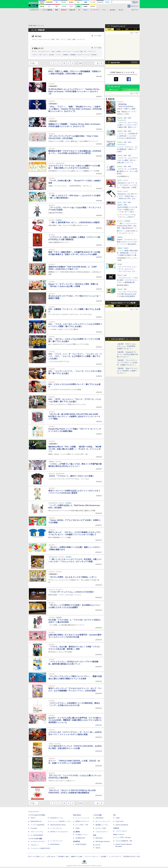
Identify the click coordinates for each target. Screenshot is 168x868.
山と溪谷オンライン (82, 835)
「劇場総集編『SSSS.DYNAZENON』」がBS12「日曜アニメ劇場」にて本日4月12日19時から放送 (127, 109)
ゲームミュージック (44, 39)
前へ (32, 63)
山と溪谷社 (77, 832)
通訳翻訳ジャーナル (102, 825)
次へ (100, 63)
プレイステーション (44, 51)
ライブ (63, 39)
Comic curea (119, 821)
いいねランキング (131, 90)
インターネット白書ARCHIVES (40, 848)
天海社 (118, 818)
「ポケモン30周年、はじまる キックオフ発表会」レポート (73, 577)
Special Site (115, 62)
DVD (58, 39)
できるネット (35, 845)
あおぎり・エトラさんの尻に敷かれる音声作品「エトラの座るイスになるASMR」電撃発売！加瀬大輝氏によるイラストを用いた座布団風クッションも (75, 720)
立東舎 (77, 828)
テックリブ (97, 845)
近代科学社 (77, 841)
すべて (34, 39)
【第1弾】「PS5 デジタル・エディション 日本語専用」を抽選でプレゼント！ (127, 346)
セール (87, 55)
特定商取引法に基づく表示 (132, 857)
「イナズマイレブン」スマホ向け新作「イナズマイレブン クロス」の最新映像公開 (127, 280)
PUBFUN (116, 828)
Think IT (33, 818)
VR (40, 55)
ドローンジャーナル (37, 832)
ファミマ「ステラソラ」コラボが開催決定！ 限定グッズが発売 (127, 149)
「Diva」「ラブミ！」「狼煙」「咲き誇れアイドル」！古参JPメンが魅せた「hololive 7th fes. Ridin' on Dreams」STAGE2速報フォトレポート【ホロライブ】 (75, 109)
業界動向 (66, 55)
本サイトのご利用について (36, 857)
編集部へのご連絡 (77, 857)
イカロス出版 (97, 815)
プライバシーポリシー (91, 857)
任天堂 (58, 51)
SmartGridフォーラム (57, 818)
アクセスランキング (118, 26)
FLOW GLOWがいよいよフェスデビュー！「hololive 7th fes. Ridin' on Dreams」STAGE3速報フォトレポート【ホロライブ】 (74, 91)
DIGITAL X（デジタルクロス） (60, 832)
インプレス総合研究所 (37, 825)
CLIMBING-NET (80, 838)
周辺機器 (73, 55)
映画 (53, 39)
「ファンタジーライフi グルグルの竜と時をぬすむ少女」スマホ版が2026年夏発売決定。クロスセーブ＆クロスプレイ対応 (127, 296)
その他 (69, 39)
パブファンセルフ (121, 831)
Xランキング (115, 87)
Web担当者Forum (36, 821)
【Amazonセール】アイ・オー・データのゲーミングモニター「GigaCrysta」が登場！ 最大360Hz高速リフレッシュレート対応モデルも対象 (127, 187)
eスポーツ (80, 55)
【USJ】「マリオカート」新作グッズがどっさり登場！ (71, 476)
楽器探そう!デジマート (82, 821)
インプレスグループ (115, 857)
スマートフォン (67, 51)
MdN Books (99, 838)
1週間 (127, 29)
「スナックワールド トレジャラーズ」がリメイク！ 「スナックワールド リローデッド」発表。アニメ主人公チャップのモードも (127, 271)
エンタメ (52, 55)
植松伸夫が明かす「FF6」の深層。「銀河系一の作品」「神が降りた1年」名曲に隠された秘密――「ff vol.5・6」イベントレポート (75, 449)
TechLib (98, 848)
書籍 (74, 39)
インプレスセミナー (56, 828)
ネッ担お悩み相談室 (37, 835)
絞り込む (38, 36)
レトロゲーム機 (78, 51)
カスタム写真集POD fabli (124, 841)
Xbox (53, 51)
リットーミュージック (82, 818)
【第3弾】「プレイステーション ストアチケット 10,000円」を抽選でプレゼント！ (127, 363)
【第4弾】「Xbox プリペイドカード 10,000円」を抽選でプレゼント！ (127, 371)
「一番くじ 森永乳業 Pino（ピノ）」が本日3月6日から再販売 (74, 222)
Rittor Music (77, 815)
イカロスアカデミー (102, 832)
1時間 (110, 29)
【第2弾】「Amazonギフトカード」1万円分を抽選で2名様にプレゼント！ (127, 354)
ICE (114, 815)
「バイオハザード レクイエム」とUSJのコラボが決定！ (72, 592)
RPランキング (114, 90)
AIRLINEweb (99, 818)
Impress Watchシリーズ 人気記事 (123, 303)
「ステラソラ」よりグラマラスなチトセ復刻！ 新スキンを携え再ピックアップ (127, 160)
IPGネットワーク (119, 835)
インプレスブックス (56, 841)
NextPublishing (55, 844)
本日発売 (94, 55)
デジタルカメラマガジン (38, 841)
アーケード (91, 51)
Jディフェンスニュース (103, 821)
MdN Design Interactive (103, 841)
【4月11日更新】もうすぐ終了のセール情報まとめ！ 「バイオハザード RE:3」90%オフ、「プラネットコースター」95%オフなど (127, 212)
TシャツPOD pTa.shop (123, 837)
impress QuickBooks (122, 825)
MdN (95, 835)
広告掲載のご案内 (63, 857)
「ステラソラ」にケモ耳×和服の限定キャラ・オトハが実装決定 (127, 171)
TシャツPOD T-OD (82, 825)
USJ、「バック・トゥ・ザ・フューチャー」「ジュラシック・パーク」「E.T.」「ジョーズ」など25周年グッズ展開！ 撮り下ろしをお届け (75, 356)
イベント (59, 55)
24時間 (118, 29)
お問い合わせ (51, 857)
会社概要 (104, 857)
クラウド (35, 55)
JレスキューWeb (101, 828)
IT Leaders (34, 828)
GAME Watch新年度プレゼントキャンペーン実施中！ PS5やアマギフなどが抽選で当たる (125, 340)
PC (79, 10)
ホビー (45, 55)
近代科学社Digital (81, 844)
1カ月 (135, 29)
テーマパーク (81, 39)
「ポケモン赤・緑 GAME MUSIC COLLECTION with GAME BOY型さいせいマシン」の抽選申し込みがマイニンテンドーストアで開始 (74, 416)
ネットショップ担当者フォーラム (60, 821)
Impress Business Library (58, 825)
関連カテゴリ (39, 48)
